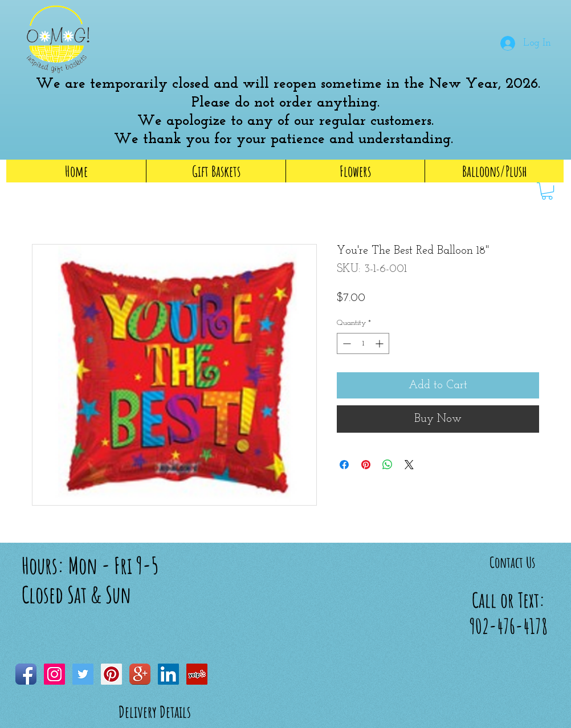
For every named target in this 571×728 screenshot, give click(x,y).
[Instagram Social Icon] (54, 674)
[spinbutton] (363, 343)
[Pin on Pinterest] (366, 465)
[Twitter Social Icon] (83, 674)
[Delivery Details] (154, 712)
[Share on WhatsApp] (388, 465)
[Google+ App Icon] (140, 674)
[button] (330, 34)
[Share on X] (409, 465)
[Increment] (380, 343)
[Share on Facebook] (344, 465)
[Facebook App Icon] (26, 674)
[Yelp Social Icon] (197, 674)
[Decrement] (346, 343)
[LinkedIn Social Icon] (168, 674)
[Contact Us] (512, 562)
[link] (547, 191)
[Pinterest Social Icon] (111, 674)
